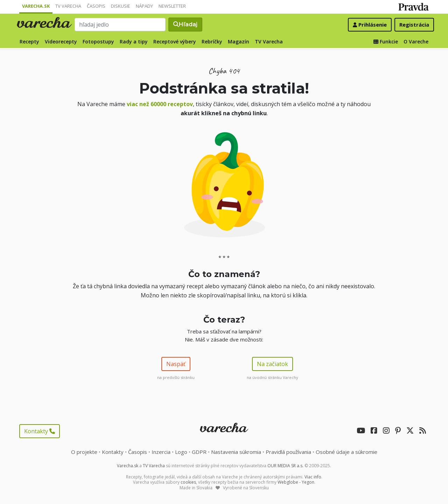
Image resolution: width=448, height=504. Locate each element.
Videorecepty (61, 42)
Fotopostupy (98, 42)
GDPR (199, 452)
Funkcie (386, 42)
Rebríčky (212, 42)
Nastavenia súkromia (236, 452)
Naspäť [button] (176, 364)
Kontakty (40, 431)
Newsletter (172, 6)
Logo (181, 452)
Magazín (239, 42)
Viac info (313, 477)
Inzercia (161, 452)
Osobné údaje (346, 452)
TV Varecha (68, 6)
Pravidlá (288, 452)
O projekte (84, 452)
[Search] (120, 25)
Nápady (144, 6)
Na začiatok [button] (272, 364)
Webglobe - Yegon (296, 482)
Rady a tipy (134, 42)
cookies (188, 482)
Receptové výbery (175, 42)
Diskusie (121, 6)
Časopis (96, 6)
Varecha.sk (36, 6)
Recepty (29, 42)
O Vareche (416, 42)
